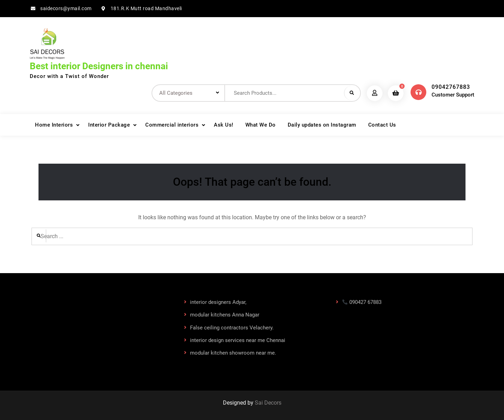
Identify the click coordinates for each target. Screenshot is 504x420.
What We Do (261, 125)
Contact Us (382, 125)
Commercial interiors (172, 125)
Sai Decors (268, 403)
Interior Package (109, 125)
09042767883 (451, 87)
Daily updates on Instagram (322, 125)
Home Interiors (54, 125)
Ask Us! (224, 125)
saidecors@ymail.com (66, 8)
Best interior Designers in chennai (99, 66)
